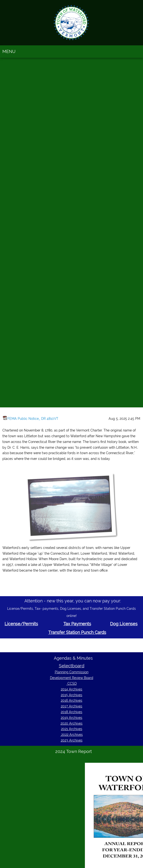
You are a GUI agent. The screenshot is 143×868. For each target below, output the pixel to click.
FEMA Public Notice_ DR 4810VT (33, 419)
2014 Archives (71, 689)
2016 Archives (71, 700)
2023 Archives (72, 740)
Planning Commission (72, 672)
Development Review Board (72, 678)
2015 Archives (71, 695)
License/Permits (21, 624)
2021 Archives (72, 729)
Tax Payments (77, 624)
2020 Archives (71, 723)
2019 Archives (71, 718)
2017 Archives (71, 706)
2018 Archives (71, 712)
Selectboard (72, 666)
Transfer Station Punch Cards (77, 632)
